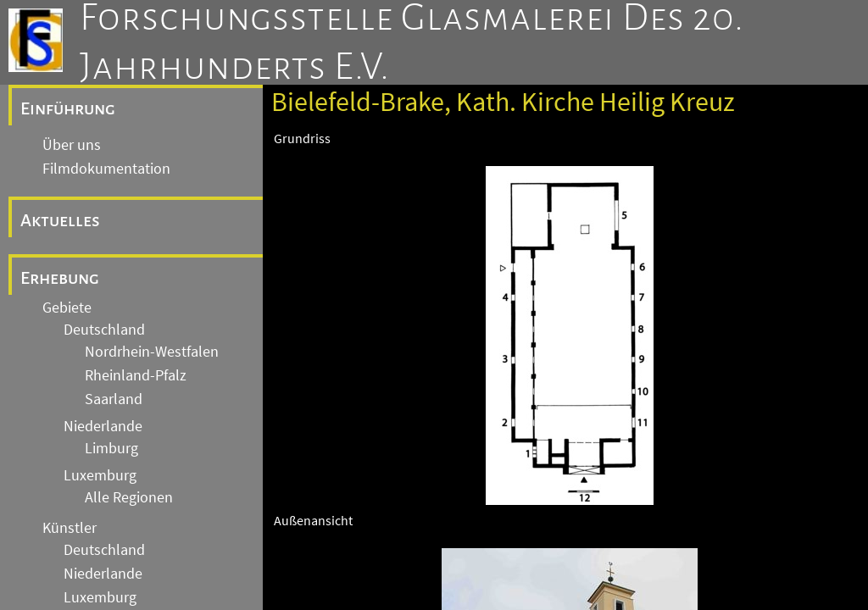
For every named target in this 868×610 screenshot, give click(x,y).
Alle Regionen (129, 497)
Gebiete (67, 308)
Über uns (72, 145)
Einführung (68, 108)
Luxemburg (100, 475)
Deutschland (104, 330)
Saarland (114, 399)
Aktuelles (60, 220)
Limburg (111, 448)
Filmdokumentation (106, 169)
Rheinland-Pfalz (136, 375)
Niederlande (103, 426)
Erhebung (60, 278)
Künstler (70, 528)
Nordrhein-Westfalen (152, 352)
